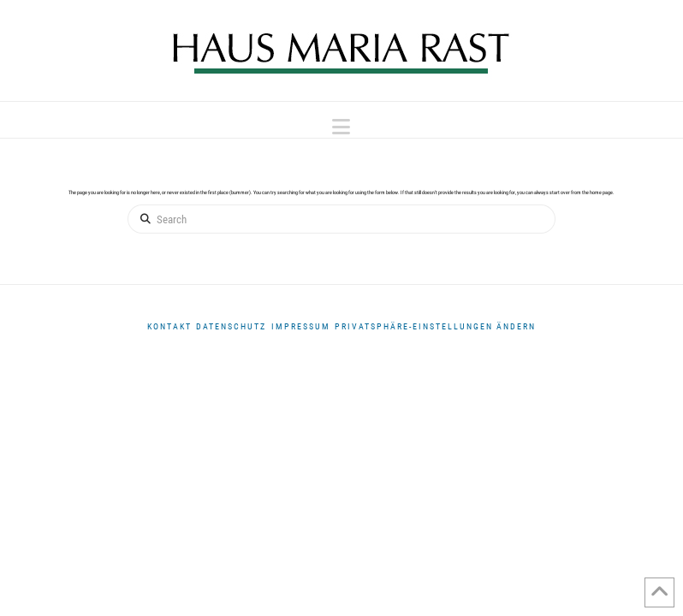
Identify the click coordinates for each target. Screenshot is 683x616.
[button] (341, 127)
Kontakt (169, 326)
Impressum (301, 326)
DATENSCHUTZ (231, 326)
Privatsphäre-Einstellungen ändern (435, 326)
